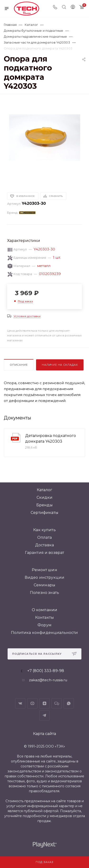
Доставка (44, 545)
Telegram (44, 715)
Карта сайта (44, 734)
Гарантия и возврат (45, 553)
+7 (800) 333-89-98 (46, 671)
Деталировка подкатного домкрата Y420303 (51, 438)
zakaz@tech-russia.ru (48, 680)
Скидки (45, 497)
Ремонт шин (44, 570)
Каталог (44, 490)
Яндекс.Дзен (44, 703)
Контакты (44, 617)
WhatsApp (69, 703)
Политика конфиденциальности (44, 633)
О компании (45, 610)
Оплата (44, 537)
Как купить (44, 530)
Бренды (45, 505)
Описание (19, 365)
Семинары (44, 585)
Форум (44, 625)
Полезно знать (44, 593)
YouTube (32, 703)
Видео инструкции (45, 577)
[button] (10, 177)
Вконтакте (20, 703)
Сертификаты (44, 513)
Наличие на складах (60, 365)
